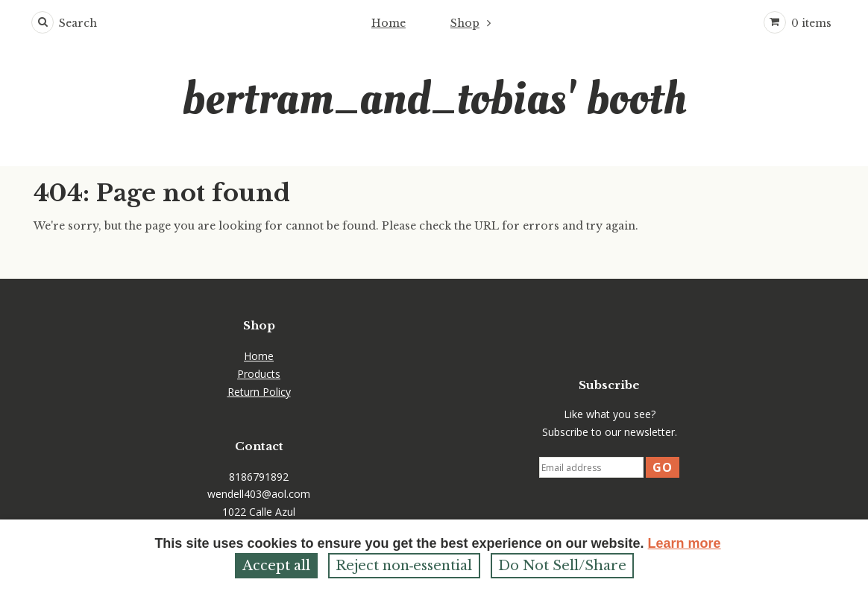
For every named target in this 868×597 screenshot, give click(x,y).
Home (389, 23)
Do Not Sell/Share (562, 566)
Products (259, 374)
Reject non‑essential (404, 566)
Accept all (276, 566)
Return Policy (259, 392)
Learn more (685, 543)
